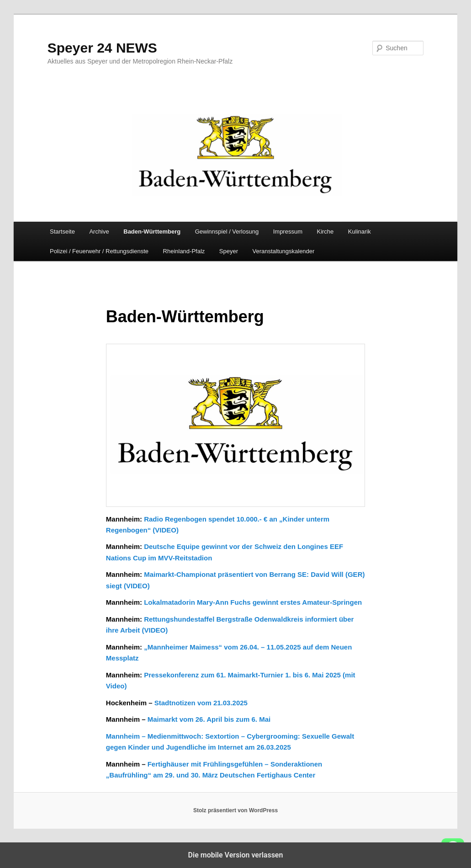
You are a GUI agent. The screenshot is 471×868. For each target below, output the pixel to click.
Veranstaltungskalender (284, 251)
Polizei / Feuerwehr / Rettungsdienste (99, 251)
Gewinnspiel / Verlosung (227, 232)
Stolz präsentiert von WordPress (235, 810)
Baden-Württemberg (152, 232)
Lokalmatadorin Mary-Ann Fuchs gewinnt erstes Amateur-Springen (253, 602)
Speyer (229, 251)
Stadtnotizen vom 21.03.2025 (201, 703)
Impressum (288, 232)
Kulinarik (360, 232)
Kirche (325, 232)
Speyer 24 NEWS (102, 48)
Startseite (62, 232)
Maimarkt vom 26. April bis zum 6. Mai (209, 719)
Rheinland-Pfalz (184, 251)
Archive (99, 232)
